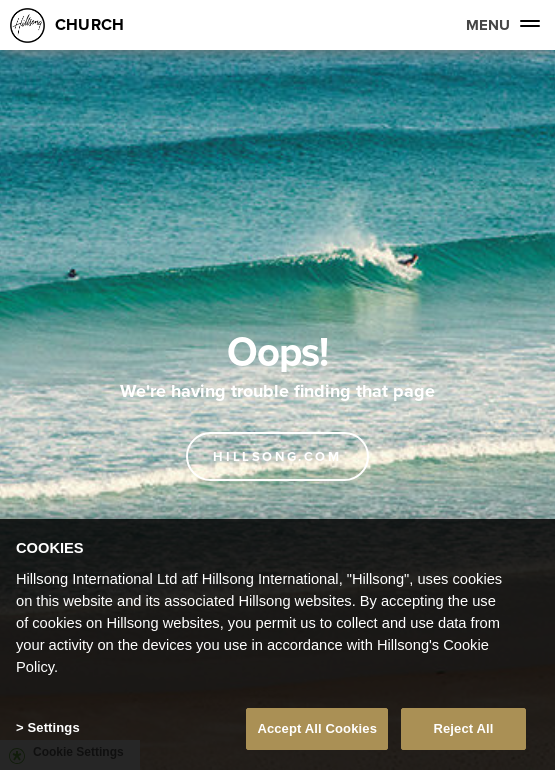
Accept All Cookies (317, 728)
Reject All (463, 728)
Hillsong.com (277, 456)
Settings (53, 727)
